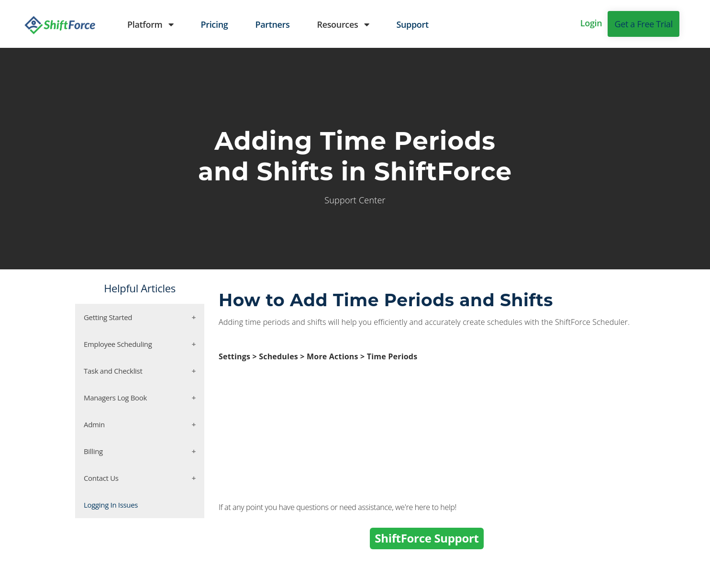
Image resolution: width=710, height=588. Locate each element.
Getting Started (108, 317)
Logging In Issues (111, 505)
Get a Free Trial (643, 24)
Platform (150, 24)
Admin (94, 424)
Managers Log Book (115, 398)
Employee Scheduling (118, 344)
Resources (343, 24)
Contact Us (101, 478)
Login (591, 23)
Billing (93, 451)
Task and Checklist (113, 371)
